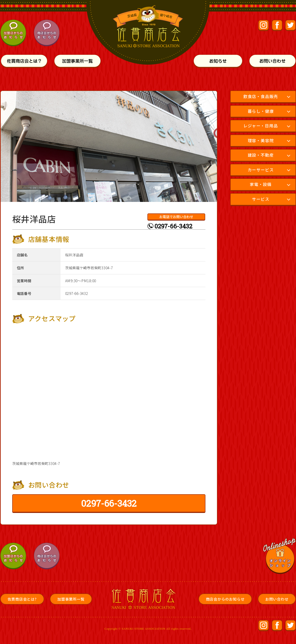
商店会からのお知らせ (47, 33)
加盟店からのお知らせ (14, 33)
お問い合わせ (277, 599)
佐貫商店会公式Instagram (264, 25)
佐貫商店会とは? (22, 599)
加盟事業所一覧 (71, 599)
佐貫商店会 (145, 599)
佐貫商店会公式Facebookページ (277, 25)
